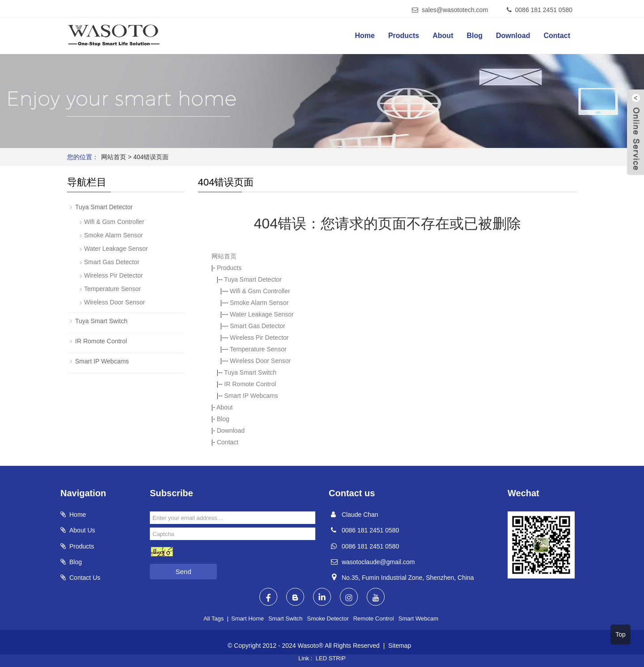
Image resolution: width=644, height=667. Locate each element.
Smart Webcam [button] (418, 618)
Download (513, 36)
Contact (557, 36)
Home (364, 36)
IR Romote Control (250, 384)
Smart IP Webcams (251, 396)
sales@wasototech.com (455, 10)
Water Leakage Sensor (262, 314)
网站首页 (114, 157)
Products (404, 36)
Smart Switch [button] (286, 618)
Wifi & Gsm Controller (260, 291)
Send (183, 572)
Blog (475, 36)
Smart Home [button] (248, 618)
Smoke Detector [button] (328, 618)
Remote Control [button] (374, 618)
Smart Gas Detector (258, 326)
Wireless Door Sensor (260, 361)
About (443, 36)
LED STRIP (331, 658)
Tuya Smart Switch (250, 372)
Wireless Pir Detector (259, 338)
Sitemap (400, 646)
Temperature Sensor (258, 349)
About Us (82, 530)
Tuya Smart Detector (253, 279)
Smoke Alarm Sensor (259, 303)
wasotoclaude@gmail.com (378, 562)
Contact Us (85, 578)
